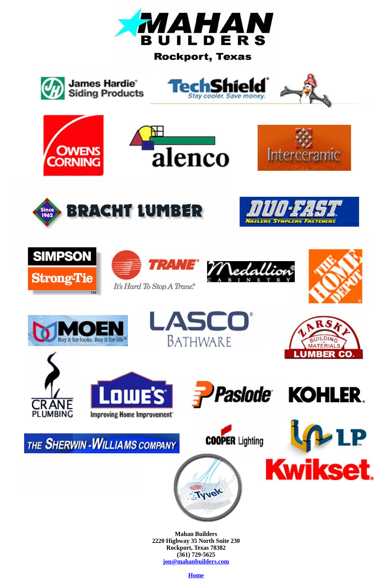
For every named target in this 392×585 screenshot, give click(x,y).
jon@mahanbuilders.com (196, 561)
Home (196, 575)
